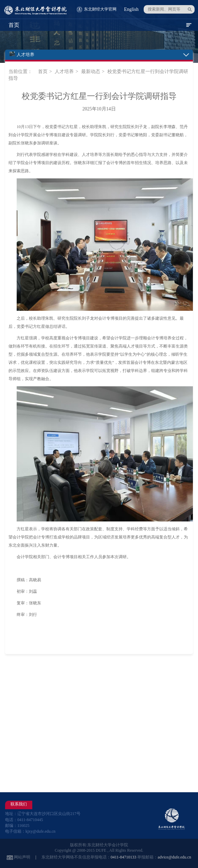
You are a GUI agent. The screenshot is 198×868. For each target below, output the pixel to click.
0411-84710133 (124, 857)
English (131, 9)
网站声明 (22, 857)
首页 (43, 72)
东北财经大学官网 (100, 9)
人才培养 (64, 72)
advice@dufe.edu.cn (174, 857)
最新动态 (91, 72)
